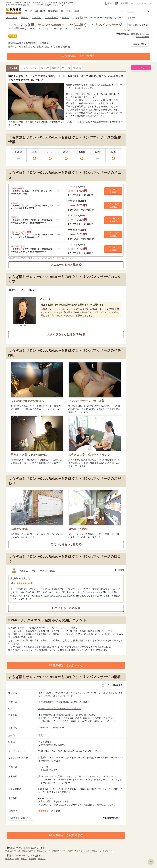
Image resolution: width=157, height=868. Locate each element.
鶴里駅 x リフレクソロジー (103, 851)
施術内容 (53, 11)
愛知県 (24, 17)
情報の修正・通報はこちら (21, 818)
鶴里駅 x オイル (13, 851)
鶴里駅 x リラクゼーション (79, 851)
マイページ (146, 3)
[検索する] (148, 12)
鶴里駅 (66, 17)
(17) (56, 68)
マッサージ (11, 17)
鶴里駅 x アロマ (59, 851)
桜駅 (17, 859)
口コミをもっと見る (66, 608)
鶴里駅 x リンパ (44, 851)
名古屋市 (36, 17)
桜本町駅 (10, 859)
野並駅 (24, 859)
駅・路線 (40, 11)
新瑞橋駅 (42, 859)
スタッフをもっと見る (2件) (66, 334)
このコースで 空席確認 (113, 191)
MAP (127, 30)
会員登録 (124, 3)
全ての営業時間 (142, 37)
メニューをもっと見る (66, 265)
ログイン (135, 3)
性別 (110, 3)
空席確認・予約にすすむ (78, 56)
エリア (29, 11)
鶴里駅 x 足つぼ (28, 851)
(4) (77, 68)
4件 (139, 44)
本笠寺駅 (32, 859)
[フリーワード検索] (132, 12)
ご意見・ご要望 (70, 11)
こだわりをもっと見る (66, 544)
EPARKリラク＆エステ (14, 11)
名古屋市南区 (52, 17)
